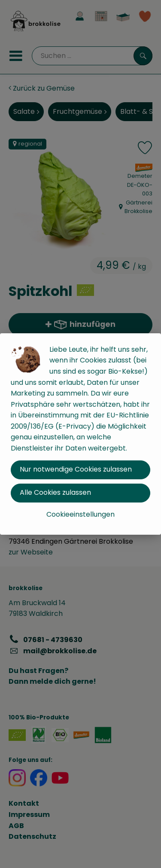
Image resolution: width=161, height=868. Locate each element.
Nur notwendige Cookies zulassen (76, 469)
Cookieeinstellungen (80, 514)
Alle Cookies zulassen (55, 492)
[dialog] (80, 434)
